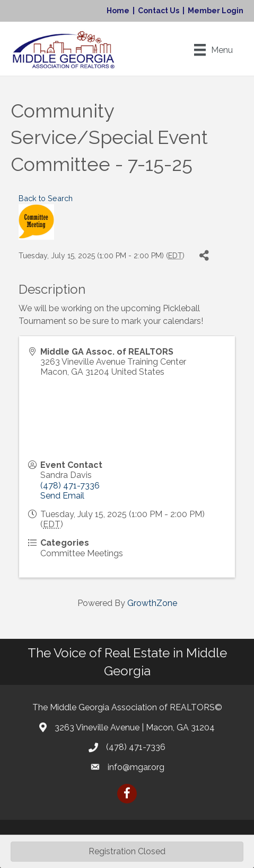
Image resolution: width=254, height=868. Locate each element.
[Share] (204, 256)
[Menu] (213, 50)
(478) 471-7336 (70, 486)
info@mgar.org (136, 767)
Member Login (216, 11)
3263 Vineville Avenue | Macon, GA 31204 (135, 727)
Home (118, 11)
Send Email (62, 496)
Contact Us (159, 11)
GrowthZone (152, 603)
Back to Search (46, 198)
